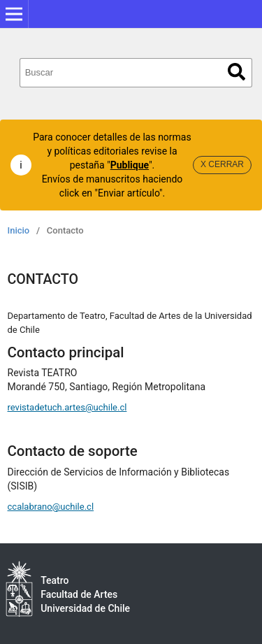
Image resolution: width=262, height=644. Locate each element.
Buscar (236, 72)
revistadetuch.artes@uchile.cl (67, 407)
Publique (130, 165)
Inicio (19, 230)
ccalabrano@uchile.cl (51, 507)
